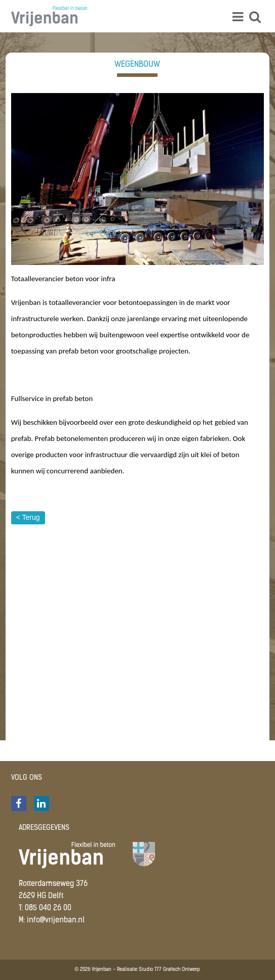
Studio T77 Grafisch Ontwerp (169, 970)
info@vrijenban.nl (56, 921)
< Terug (28, 517)
